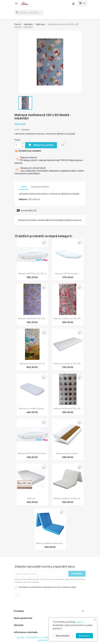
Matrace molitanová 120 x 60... (32, 318)
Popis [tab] (24, 187)
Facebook (17, 595)
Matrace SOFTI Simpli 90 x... (68, 274)
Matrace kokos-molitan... (68, 453)
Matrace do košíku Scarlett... (32, 408)
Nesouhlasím (63, 636)
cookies (79, 622)
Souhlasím (84, 636)
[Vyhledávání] (29, 12)
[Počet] (18, 145)
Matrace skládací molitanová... (68, 498)
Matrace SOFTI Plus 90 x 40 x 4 (32, 453)
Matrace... (32, 498)
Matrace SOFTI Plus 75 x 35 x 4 (32, 274)
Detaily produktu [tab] (40, 187)
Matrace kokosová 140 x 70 (32, 364)
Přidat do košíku (41, 145)
